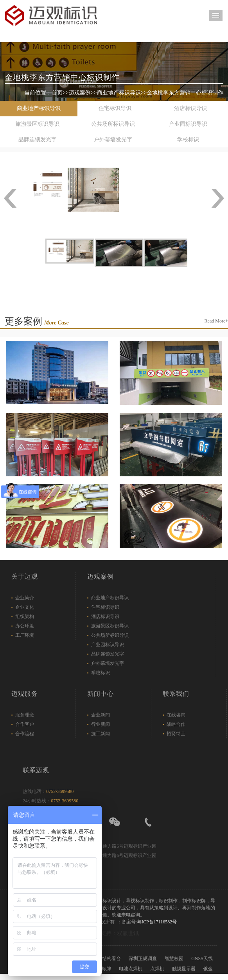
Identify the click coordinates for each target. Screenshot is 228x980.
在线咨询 (176, 715)
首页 (57, 93)
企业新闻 (101, 715)
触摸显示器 (184, 969)
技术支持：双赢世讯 (114, 933)
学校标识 (188, 140)
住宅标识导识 (115, 108)
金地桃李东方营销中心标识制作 (185, 93)
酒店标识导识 (190, 108)
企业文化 (25, 607)
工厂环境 (25, 635)
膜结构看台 (109, 959)
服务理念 (25, 715)
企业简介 (25, 598)
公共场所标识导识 (113, 124)
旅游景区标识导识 (38, 124)
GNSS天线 (202, 959)
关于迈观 (25, 576)
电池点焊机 (131, 969)
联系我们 (176, 694)
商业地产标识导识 (119, 93)
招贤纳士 (176, 734)
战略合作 (176, 724)
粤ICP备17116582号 (157, 922)
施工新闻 (101, 734)
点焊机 (157, 969)
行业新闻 (101, 724)
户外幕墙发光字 (113, 140)
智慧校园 (174, 959)
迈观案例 (80, 93)
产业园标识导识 (188, 124)
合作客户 (25, 724)
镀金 (208, 969)
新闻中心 (101, 694)
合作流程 (25, 734)
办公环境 (25, 626)
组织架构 (25, 617)
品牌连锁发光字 (38, 140)
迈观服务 (25, 694)
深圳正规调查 (143, 959)
